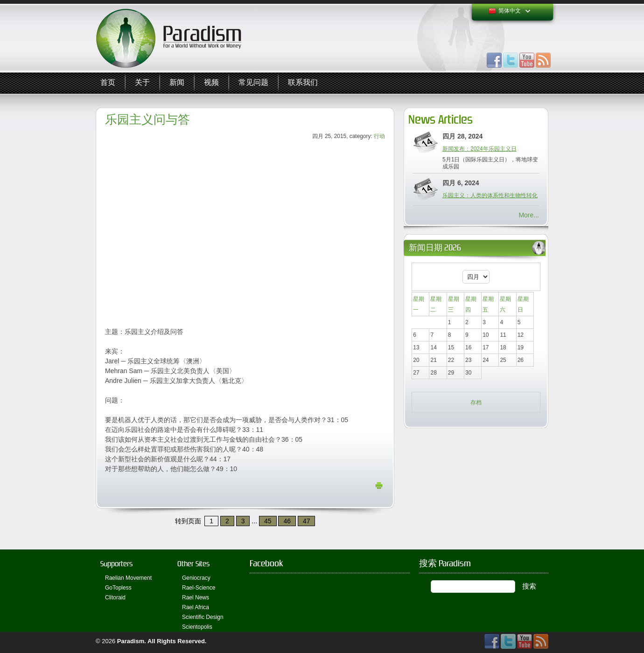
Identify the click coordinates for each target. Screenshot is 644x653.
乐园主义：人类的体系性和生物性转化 (490, 195)
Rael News (196, 597)
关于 (142, 83)
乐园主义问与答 (147, 120)
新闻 (177, 83)
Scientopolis (197, 627)
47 (307, 521)
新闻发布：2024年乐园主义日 (479, 149)
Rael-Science (199, 588)
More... (529, 215)
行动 (379, 136)
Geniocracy (196, 578)
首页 (108, 83)
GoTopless (118, 588)
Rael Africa (196, 607)
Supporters (116, 564)
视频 (211, 83)
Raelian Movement (128, 578)
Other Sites (193, 564)
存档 (476, 403)
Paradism (131, 641)
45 (268, 521)
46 (287, 521)
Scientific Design (203, 617)
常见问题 (253, 83)
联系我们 (303, 83)
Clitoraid (115, 597)
